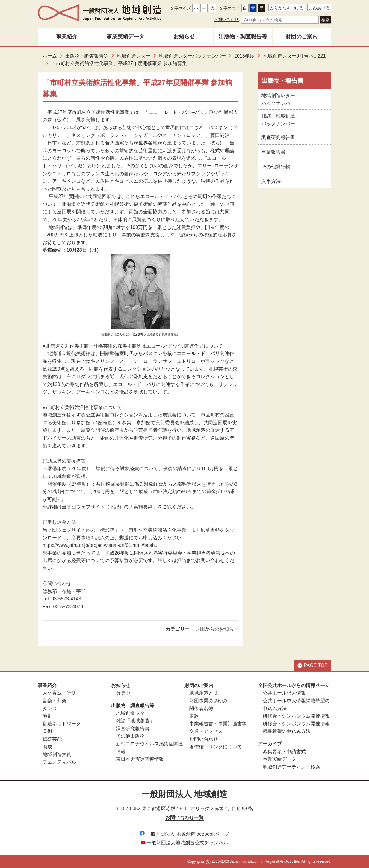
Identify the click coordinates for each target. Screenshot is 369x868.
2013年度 (244, 56)
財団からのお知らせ (217, 629)
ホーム (50, 56)
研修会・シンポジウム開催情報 (296, 716)
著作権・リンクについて (216, 747)
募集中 (123, 693)
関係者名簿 (201, 708)
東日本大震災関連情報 (140, 759)
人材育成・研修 (59, 693)
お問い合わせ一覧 (184, 818)
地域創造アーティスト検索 (291, 767)
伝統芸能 (52, 739)
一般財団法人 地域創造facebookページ (184, 834)
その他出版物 (130, 736)
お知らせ (184, 37)
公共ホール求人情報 (284, 693)
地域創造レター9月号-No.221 (294, 56)
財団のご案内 (302, 37)
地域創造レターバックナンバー (192, 56)
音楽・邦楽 (55, 701)
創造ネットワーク (62, 724)
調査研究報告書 (278, 137)
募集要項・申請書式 (284, 752)
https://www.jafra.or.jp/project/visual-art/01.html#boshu (100, 545)
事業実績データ (125, 37)
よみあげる (319, 8)
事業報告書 (273, 152)
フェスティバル (59, 762)
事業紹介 (67, 37)
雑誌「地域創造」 (135, 721)
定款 (194, 716)
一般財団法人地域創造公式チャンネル (184, 843)
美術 (47, 731)
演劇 (47, 716)
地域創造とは (204, 693)
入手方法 (271, 181)
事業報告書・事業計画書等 (218, 724)
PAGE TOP (313, 665)
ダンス (50, 708)
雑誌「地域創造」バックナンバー (281, 120)
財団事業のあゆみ (208, 701)
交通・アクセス (206, 731)
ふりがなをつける (287, 8)
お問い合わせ (226, 19)
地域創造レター (134, 56)
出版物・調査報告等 (243, 37)
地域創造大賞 (57, 754)
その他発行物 (276, 167)
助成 (47, 747)
